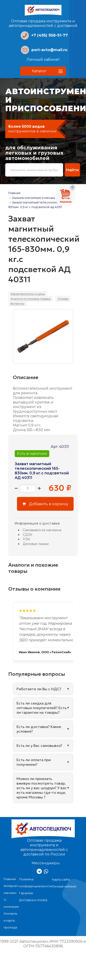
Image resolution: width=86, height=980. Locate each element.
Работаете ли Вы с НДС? (39, 689)
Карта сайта (61, 880)
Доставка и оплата (33, 900)
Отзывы (63, 299)
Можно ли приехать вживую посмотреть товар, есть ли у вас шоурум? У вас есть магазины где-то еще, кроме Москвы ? (42, 788)
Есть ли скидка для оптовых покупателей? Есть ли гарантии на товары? (42, 708)
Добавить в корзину (45, 504)
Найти (72, 170)
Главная (14, 193)
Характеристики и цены (28, 294)
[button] (43, 71)
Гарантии (26, 893)
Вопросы (17, 303)
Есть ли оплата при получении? (34, 762)
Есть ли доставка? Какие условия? (39, 729)
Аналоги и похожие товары (31, 299)
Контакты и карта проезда (10, 921)
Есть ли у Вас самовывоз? (39, 745)
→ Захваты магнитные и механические (38, 198)
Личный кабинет (43, 59)
